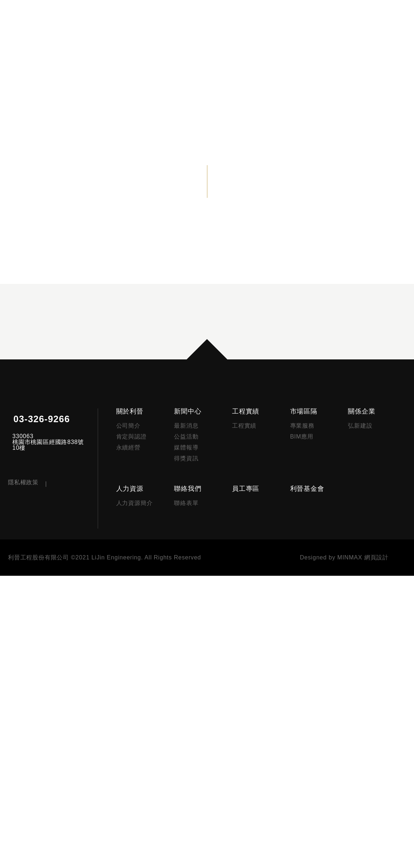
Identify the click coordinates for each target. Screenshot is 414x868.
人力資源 (137, 775)
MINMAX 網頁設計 (364, 850)
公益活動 (192, 717)
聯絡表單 (192, 789)
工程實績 (250, 691)
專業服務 (305, 706)
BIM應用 (305, 717)
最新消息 (192, 706)
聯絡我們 (193, 775)
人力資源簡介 (141, 789)
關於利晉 (137, 691)
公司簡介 (135, 706)
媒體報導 (192, 728)
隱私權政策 (23, 812)
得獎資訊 (192, 738)
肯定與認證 (138, 717)
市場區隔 (306, 691)
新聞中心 (193, 691)
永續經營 (135, 728)
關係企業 (363, 691)
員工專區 (250, 775)
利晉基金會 (310, 775)
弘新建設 (362, 706)
